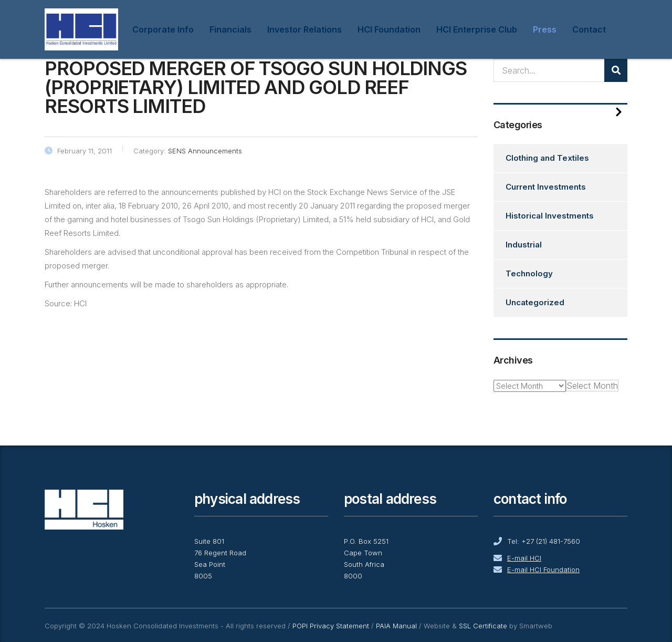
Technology (529, 273)
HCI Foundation (389, 29)
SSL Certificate (483, 626)
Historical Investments (550, 216)
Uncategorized (535, 302)
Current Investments (546, 187)
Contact (589, 29)
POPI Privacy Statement (331, 626)
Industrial (524, 245)
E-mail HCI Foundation (543, 569)
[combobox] (592, 386)
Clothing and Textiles (547, 158)
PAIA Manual (396, 626)
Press (545, 29)
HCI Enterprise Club (477, 29)
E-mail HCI (524, 558)
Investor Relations (304, 29)
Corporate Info (163, 29)
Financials (230, 29)
